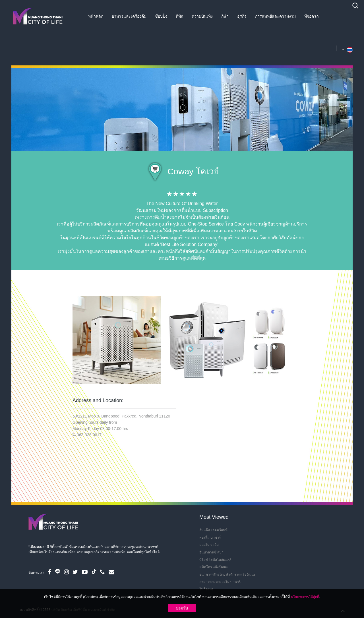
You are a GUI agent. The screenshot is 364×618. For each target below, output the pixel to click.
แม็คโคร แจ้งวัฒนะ (214, 567)
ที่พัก (179, 16)
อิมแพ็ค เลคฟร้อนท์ (213, 530)
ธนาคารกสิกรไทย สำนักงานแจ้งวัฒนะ (227, 574)
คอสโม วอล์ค (209, 545)
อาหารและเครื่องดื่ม (129, 16)
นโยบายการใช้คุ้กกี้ (305, 597)
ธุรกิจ (242, 16)
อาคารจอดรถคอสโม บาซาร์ (220, 582)
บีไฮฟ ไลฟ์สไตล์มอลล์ (215, 560)
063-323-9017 (89, 435)
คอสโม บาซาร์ (210, 538)
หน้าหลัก (96, 16)
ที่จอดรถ (311, 16)
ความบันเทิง (202, 16)
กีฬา (225, 16)
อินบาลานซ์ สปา (211, 552)
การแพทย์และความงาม (275, 16)
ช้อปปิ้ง (161, 16)
